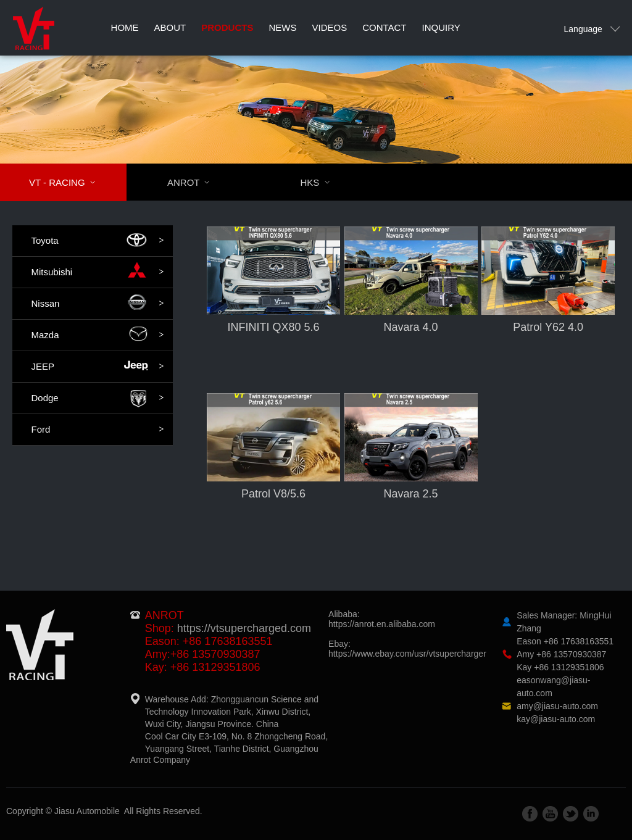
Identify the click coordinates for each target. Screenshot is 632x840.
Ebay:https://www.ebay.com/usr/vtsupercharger (407, 649)
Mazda (97, 335)
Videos (329, 27)
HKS (322, 182)
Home (125, 27)
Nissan (97, 304)
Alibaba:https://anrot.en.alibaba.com (382, 619)
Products (227, 27)
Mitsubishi (97, 272)
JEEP (97, 367)
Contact (384, 27)
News (282, 27)
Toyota (97, 241)
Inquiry (441, 27)
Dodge (97, 398)
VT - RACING (70, 182)
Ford (97, 430)
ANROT (196, 182)
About (170, 27)
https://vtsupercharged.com (244, 628)
